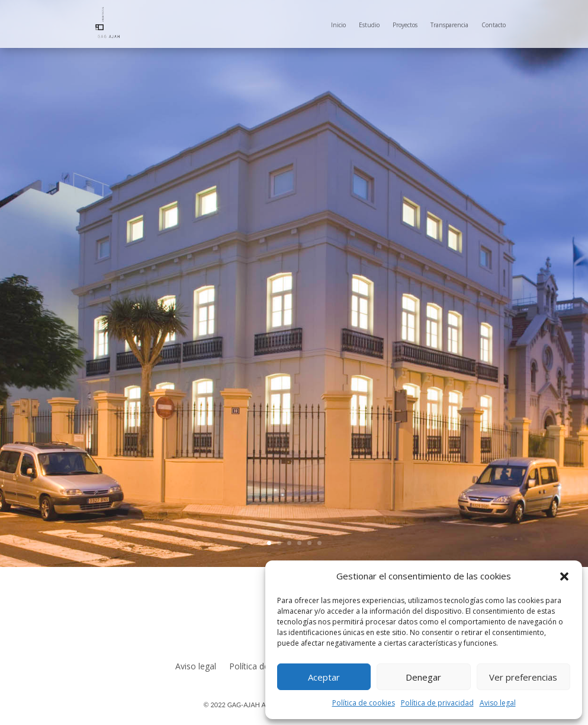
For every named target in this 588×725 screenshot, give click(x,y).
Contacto (494, 25)
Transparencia (449, 25)
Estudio (369, 25)
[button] (564, 576)
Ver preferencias (523, 677)
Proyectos (405, 25)
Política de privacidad (437, 703)
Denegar (423, 677)
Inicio (338, 25)
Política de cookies (364, 703)
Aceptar (324, 677)
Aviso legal (498, 703)
